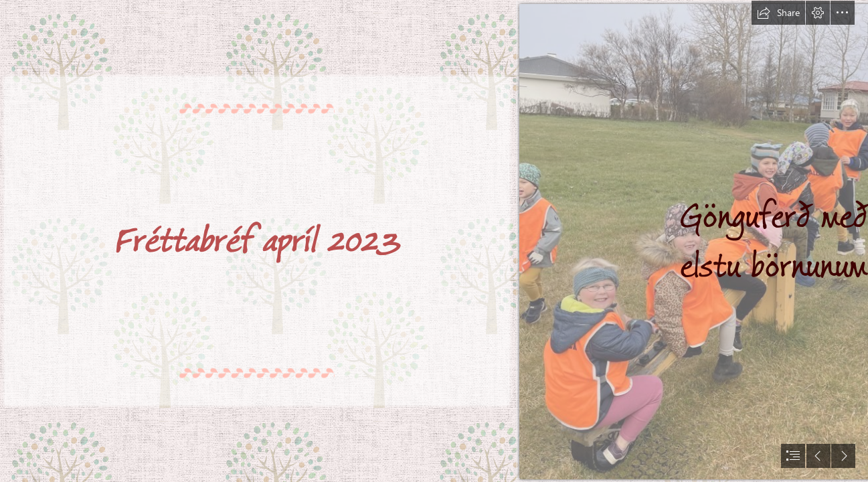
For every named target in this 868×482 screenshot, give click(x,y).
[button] (778, 13)
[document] (434, 241)
